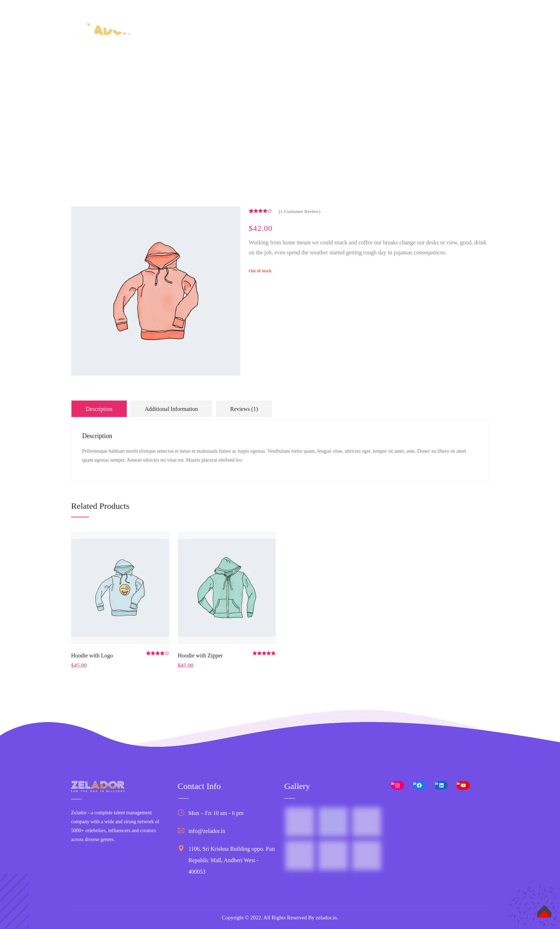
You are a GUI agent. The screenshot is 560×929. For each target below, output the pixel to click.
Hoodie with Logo (92, 655)
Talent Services (301, 36)
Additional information (171, 409)
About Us (257, 36)
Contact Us (454, 36)
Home (227, 36)
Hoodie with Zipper (200, 655)
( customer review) (299, 211)
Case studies (410, 36)
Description (99, 409)
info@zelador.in (207, 831)
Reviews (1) (244, 409)
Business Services (357, 36)
